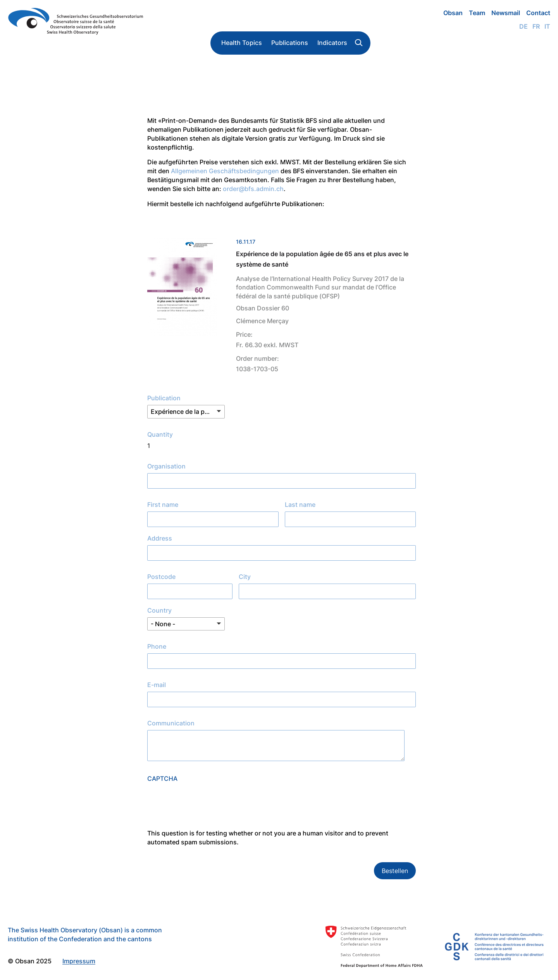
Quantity (160, 434)
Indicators (332, 43)
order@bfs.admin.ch (253, 189)
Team (477, 13)
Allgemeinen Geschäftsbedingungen (225, 171)
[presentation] (206, 814)
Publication (164, 398)
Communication (171, 723)
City (245, 577)
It (547, 26)
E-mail (157, 685)
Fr (536, 26)
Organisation (166, 466)
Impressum (79, 961)
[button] (186, 412)
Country (159, 610)
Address (160, 538)
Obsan (453, 13)
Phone (157, 646)
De (524, 26)
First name (163, 505)
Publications (290, 43)
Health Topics (242, 43)
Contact (538, 13)
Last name (300, 505)
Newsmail (506, 13)
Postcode (161, 577)
